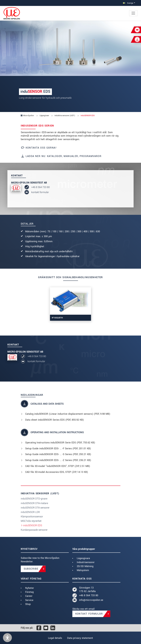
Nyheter (30, 588)
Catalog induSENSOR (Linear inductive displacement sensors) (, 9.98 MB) (68, 414)
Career (29, 596)
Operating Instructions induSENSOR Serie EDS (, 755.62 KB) (60, 443)
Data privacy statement (80, 638)
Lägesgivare (83, 558)
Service (29, 600)
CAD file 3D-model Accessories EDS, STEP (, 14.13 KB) (57, 472)
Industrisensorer (86, 562)
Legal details (55, 638)
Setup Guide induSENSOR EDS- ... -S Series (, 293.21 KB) (58, 454)
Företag (29, 592)
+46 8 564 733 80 (40, 187)
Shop (28, 604)
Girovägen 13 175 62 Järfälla (87, 589)
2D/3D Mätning (85, 566)
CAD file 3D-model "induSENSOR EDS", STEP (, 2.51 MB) (58, 466)
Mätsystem (83, 570)
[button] (7, 638)
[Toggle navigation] (133, 13)
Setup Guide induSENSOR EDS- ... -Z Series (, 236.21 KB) (58, 460)
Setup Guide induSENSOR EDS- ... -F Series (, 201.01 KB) (58, 448)
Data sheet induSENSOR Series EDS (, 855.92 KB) (54, 420)
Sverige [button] (128, 3)
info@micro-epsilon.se (91, 600)
